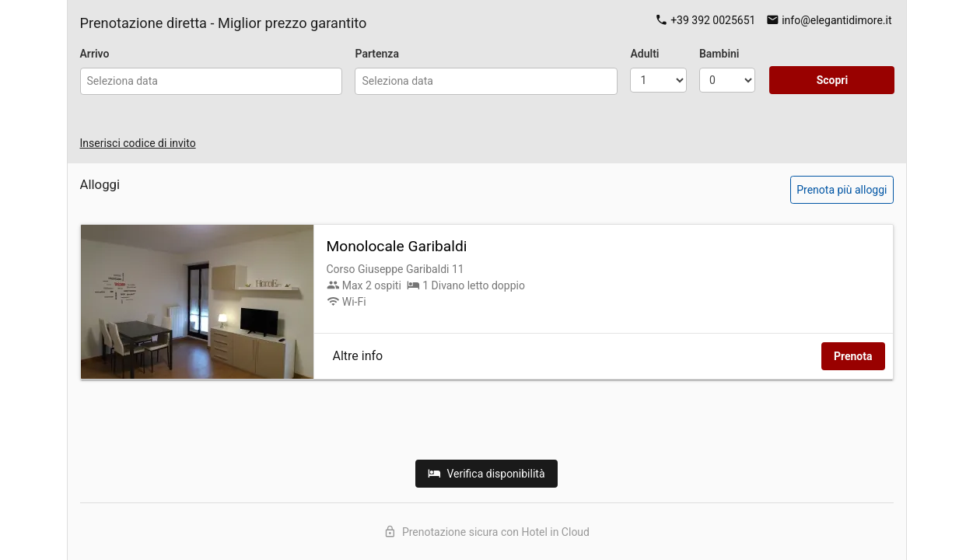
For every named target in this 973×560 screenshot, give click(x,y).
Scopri (833, 80)
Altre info (358, 356)
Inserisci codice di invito (138, 143)
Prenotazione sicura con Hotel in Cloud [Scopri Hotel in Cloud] (486, 532)
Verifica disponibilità (486, 473)
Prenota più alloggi (842, 190)
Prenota (853, 356)
